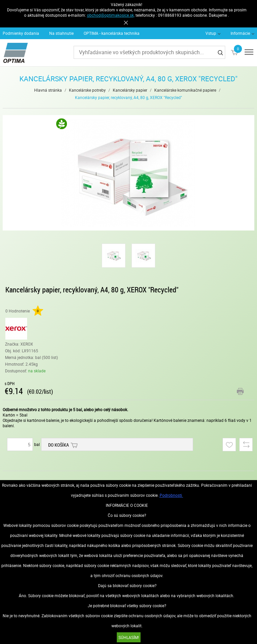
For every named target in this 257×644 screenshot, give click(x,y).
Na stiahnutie (61, 33)
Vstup (211, 33)
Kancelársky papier (130, 90)
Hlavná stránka (48, 90)
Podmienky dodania (21, 33)
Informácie (240, 33)
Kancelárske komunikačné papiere (185, 90)
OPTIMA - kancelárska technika (112, 33)
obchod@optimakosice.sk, (111, 15)
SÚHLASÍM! (129, 637)
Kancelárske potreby (87, 90)
